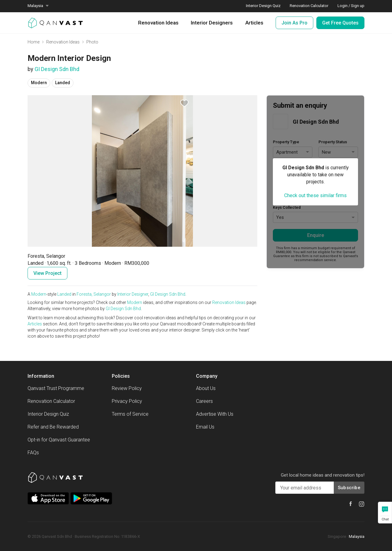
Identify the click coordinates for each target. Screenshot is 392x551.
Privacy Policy (127, 401)
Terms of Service (130, 414)
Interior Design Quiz (48, 414)
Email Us (205, 427)
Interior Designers (212, 23)
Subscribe (349, 488)
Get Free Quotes (340, 23)
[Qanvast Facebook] (351, 504)
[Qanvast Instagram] (362, 504)
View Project (47, 273)
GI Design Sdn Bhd (57, 69)
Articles (254, 23)
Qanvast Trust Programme (56, 388)
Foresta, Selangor (94, 294)
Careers (204, 401)
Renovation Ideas (158, 23)
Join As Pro (294, 23)
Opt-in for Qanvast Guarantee (59, 440)
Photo (92, 42)
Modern (39, 294)
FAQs (33, 453)
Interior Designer (133, 294)
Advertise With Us (215, 414)
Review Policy (127, 388)
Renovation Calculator (51, 401)
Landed (64, 294)
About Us (206, 388)
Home (34, 42)
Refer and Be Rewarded (53, 427)
